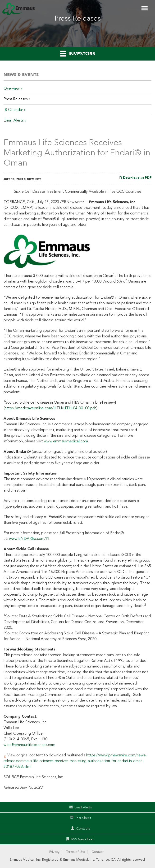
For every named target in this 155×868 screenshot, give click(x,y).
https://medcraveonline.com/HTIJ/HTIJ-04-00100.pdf (50, 408)
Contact (98, 852)
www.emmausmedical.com (66, 441)
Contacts (83, 829)
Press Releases (16, 99)
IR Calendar (13, 110)
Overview (12, 88)
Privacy (54, 852)
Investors (77, 54)
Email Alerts (14, 120)
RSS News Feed (83, 839)
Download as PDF (135, 178)
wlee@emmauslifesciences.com (29, 745)
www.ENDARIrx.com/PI (29, 539)
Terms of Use (75, 852)
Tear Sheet (83, 818)
